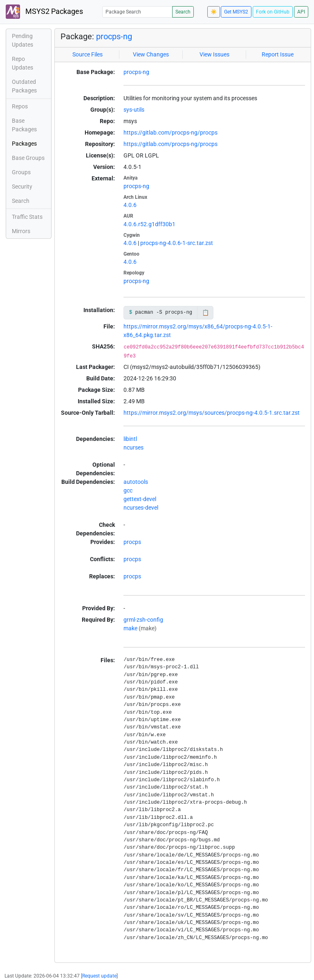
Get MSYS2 (236, 12)
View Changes (151, 54)
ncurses (133, 447)
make (130, 628)
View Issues (214, 54)
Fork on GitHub (273, 12)
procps (132, 542)
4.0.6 (130, 205)
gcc (128, 490)
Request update (99, 976)
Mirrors (21, 231)
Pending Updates (22, 40)
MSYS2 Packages (44, 12)
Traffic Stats (27, 217)
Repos (20, 106)
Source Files (87, 54)
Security (22, 187)
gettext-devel (140, 499)
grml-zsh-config (143, 620)
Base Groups (28, 158)
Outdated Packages (24, 86)
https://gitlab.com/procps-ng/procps (170, 133)
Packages (24, 144)
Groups (21, 172)
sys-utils (134, 110)
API (301, 12)
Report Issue (278, 54)
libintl (130, 439)
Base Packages (24, 125)
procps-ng (114, 36)
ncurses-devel (141, 508)
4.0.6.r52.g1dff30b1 (149, 224)
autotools (136, 482)
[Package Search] (137, 12)
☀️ (214, 12)
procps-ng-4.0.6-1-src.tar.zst (177, 243)
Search (183, 12)
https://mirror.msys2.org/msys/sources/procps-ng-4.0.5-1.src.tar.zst (212, 413)
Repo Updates (22, 63)
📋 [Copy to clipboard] (205, 312)
